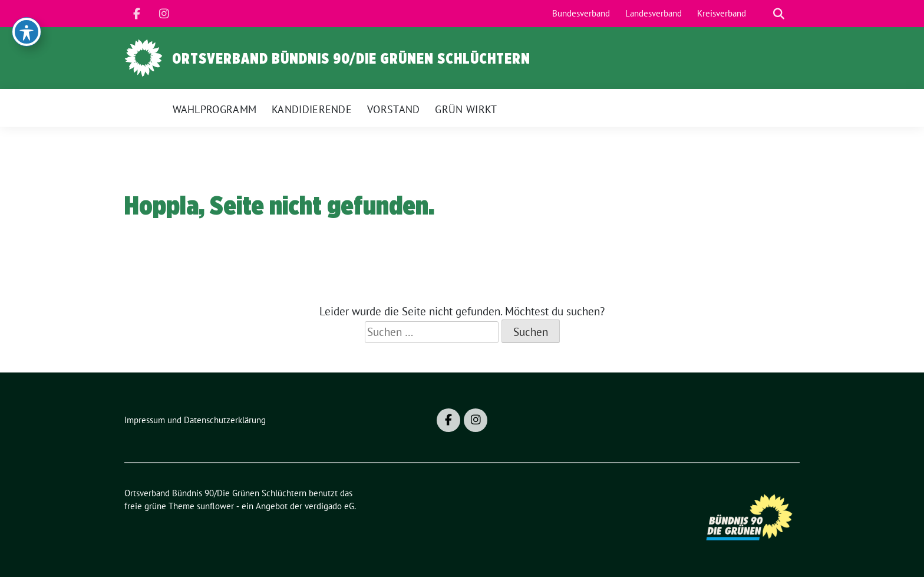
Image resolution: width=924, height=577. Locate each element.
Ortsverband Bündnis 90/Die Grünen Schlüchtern (351, 58)
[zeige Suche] (779, 14)
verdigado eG (329, 506)
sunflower (215, 506)
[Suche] (762, 14)
